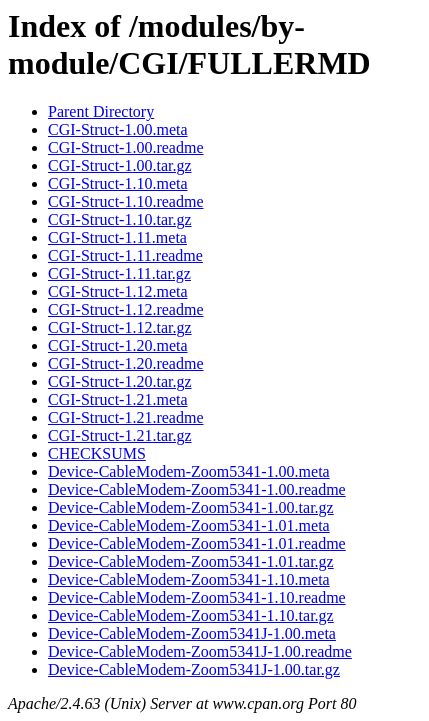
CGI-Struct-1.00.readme (126, 147)
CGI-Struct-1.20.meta (118, 345)
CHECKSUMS (97, 453)
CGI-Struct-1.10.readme (126, 201)
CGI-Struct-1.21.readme (126, 417)
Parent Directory (101, 111)
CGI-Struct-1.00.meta (118, 129)
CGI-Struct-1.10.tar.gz (120, 219)
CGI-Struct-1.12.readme (126, 309)
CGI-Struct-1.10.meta (118, 183)
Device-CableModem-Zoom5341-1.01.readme (197, 543)
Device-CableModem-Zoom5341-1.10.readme (197, 597)
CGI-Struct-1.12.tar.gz (120, 327)
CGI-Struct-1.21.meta (118, 399)
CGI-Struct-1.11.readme (125, 255)
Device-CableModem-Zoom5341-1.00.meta (189, 471)
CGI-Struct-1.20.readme (126, 363)
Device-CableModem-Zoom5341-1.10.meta (189, 579)
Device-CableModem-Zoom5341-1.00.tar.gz (191, 507)
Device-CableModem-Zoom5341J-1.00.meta (192, 633)
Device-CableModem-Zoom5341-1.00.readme (197, 489)
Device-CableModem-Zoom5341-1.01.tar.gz (191, 561)
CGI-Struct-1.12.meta (118, 291)
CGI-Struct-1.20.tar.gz (120, 381)
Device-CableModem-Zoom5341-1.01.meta (189, 525)
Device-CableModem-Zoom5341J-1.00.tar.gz (194, 669)
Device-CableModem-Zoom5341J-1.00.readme (200, 651)
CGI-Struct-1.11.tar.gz (119, 273)
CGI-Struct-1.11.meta (117, 237)
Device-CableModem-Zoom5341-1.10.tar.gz (191, 615)
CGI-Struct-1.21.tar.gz (120, 435)
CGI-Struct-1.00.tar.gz (120, 165)
